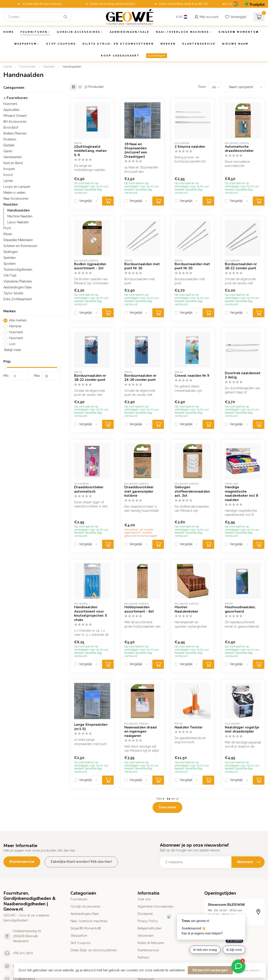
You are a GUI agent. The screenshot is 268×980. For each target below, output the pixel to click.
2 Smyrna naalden (190, 147)
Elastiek (9, 145)
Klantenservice (199, 44)
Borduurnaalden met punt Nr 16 (142, 266)
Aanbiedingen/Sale (130, 32)
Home (9, 32)
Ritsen (8, 234)
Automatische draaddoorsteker (239, 149)
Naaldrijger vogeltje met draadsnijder (242, 729)
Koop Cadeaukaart (120, 56)
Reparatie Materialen (18, 240)
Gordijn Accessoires (79, 32)
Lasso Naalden (18, 222)
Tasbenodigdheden (18, 270)
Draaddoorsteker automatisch (89, 489)
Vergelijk (85, 201)
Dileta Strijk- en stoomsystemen (118, 44)
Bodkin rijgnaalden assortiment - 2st (90, 266)
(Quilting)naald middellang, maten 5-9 (90, 151)
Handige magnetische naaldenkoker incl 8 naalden (241, 494)
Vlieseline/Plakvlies (18, 281)
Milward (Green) (15, 116)
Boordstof (11, 127)
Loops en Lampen (17, 187)
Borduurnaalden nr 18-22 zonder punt (241, 266)
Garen (8, 151)
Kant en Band (13, 163)
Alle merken (18, 320)
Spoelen (10, 264)
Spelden (10, 258)
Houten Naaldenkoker (186, 609)
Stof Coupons (61, 44)
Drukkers (10, 139)
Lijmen (8, 181)
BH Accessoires (15, 122)
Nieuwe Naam (235, 44)
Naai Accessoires (16, 199)
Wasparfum (25, 44)
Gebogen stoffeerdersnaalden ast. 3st (192, 491)
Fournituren (34, 32)
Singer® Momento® (239, 32)
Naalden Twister (189, 727)
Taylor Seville (13, 293)
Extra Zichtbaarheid (18, 299)
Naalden (49, 66)
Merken (168, 44)
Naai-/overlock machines (183, 32)
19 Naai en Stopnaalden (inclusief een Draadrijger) (136, 150)
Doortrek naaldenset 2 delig (243, 375)
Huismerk (10, 104)
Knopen (9, 169)
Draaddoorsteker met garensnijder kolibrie (139, 491)
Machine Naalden (20, 216)
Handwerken (13, 157)
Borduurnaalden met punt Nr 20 (192, 266)
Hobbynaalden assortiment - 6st (139, 609)
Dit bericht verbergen (210, 970)
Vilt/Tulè (10, 275)
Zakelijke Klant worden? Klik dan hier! (81, 862)
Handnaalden (72, 66)
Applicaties (11, 110)
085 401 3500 (23, 953)
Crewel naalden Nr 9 (192, 376)
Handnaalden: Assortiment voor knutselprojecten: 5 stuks (91, 613)
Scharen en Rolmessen (20, 246)
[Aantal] (96, 201)
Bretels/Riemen (15, 133)
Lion (12, 344)
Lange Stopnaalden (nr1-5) (91, 727)
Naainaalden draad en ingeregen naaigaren (140, 732)
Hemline (15, 326)
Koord (8, 175)
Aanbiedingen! (157, 56)
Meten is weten (14, 193)
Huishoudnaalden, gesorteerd (240, 609)
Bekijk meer (12, 350)
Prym (7, 228)
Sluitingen (11, 252)
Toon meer (167, 807)
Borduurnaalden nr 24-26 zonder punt (140, 378)
